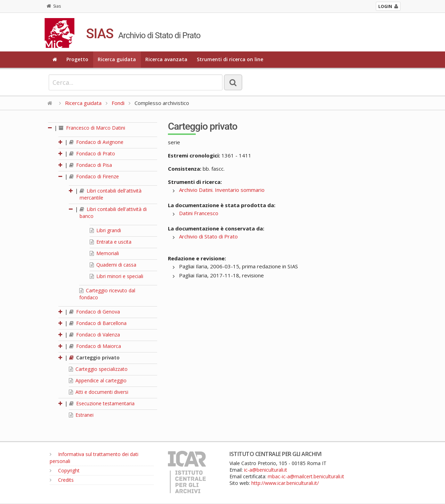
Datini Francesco (199, 213)
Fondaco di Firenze (94, 176)
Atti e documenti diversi (99, 392)
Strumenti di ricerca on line (230, 59)
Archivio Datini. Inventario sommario (222, 190)
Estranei (81, 415)
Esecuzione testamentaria (102, 403)
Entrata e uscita (111, 242)
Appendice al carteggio (98, 380)
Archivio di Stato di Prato (208, 236)
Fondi (118, 103)
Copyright (65, 470)
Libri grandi (105, 230)
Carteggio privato (94, 357)
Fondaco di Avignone (96, 142)
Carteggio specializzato (98, 369)
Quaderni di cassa (113, 265)
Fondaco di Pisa (91, 165)
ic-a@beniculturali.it (266, 470)
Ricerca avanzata (166, 59)
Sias (54, 6)
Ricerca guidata (117, 59)
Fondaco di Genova (95, 312)
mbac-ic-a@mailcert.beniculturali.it (306, 476)
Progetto (77, 59)
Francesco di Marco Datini (92, 128)
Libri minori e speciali (116, 276)
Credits (62, 480)
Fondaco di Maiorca (95, 346)
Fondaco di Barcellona (98, 323)
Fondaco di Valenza (95, 335)
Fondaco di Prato (92, 153)
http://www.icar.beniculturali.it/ (285, 483)
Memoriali (104, 253)
